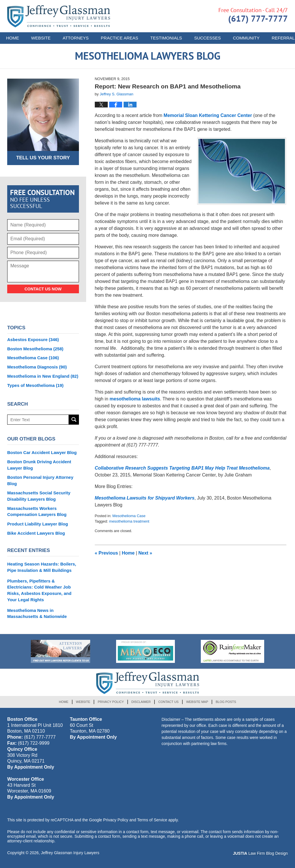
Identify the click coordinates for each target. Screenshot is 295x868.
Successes (208, 38)
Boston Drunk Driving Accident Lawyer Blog (39, 465)
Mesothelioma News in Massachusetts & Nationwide (37, 613)
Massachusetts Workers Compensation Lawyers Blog (37, 511)
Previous (106, 553)
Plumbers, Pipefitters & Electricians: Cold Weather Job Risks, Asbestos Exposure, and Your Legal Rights (39, 590)
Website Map (197, 702)
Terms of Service (152, 820)
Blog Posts (226, 702)
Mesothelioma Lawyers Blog (59, 16)
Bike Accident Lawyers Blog (36, 533)
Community (246, 38)
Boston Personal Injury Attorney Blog (40, 480)
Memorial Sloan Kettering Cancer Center (207, 115)
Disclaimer (141, 702)
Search (74, 420)
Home (13, 38)
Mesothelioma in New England (43, 376)
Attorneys (76, 38)
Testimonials (166, 38)
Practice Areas (120, 38)
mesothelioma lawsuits (135, 399)
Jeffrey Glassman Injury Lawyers (70, 853)
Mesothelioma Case (129, 516)
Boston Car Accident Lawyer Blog (42, 452)
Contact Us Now (43, 289)
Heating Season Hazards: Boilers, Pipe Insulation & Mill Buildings (42, 567)
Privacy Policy (111, 702)
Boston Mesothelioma (35, 349)
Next (145, 553)
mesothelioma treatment (129, 521)
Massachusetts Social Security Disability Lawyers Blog (39, 496)
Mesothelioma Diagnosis (37, 367)
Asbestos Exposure (33, 340)
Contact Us (168, 702)
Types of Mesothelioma (35, 385)
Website (41, 38)
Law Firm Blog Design (260, 853)
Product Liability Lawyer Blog (38, 524)
